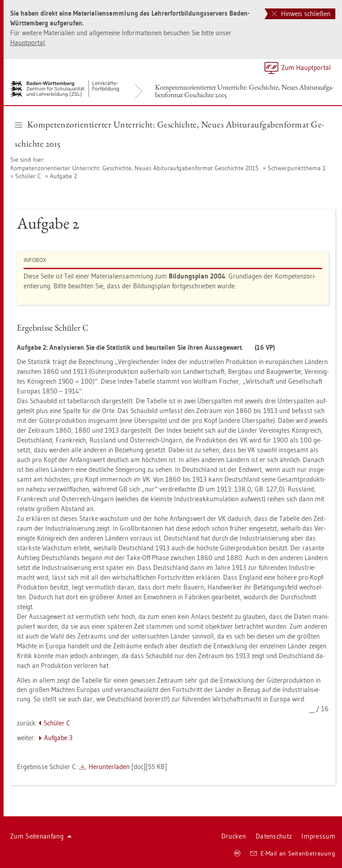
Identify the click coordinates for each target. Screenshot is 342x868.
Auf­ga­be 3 (58, 738)
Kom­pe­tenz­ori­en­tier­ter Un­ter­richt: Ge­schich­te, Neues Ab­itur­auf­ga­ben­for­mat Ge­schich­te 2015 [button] (169, 134)
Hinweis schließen (301, 14)
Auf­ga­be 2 (63, 176)
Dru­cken (234, 836)
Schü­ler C (28, 176)
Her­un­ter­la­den (109, 767)
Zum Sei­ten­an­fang (41, 836)
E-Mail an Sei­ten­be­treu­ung (293, 853)
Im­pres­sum (318, 836)
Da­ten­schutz (274, 836)
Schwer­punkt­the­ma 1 (297, 168)
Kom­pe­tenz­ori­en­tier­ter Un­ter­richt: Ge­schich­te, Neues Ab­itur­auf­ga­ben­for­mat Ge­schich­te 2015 (244, 91)
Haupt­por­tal (28, 43)
